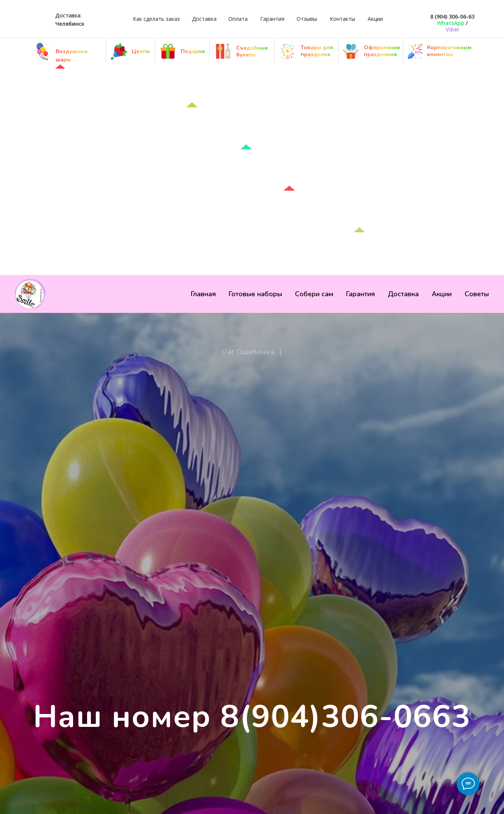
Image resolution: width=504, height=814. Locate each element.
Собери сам (314, 294)
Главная (203, 294)
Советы (477, 294)
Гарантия (272, 19)
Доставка (204, 19)
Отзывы (307, 19)
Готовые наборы (255, 294)
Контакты (343, 19)
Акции (375, 19)
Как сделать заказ (156, 19)
